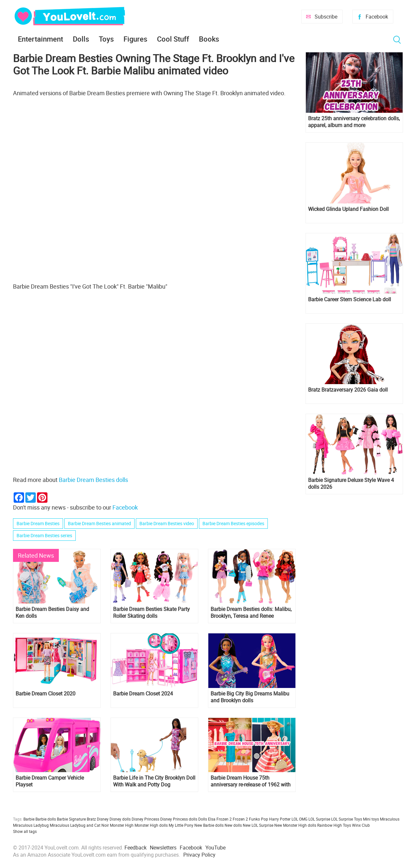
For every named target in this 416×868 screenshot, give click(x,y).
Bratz (91, 819)
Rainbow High (330, 825)
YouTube (215, 848)
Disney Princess (145, 819)
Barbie (29, 819)
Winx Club (361, 825)
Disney (103, 819)
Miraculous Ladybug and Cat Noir (79, 825)
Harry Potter (280, 819)
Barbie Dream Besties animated (99, 523)
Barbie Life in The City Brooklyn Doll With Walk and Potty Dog (154, 781)
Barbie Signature (71, 819)
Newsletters (163, 848)
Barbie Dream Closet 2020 (45, 694)
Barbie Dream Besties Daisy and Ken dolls (52, 613)
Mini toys (371, 819)
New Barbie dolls (209, 825)
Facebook (377, 17)
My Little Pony (181, 825)
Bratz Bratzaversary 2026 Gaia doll (348, 390)
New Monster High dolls (295, 825)
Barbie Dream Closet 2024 (143, 694)
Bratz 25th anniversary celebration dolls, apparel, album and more (354, 122)
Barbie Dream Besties (38, 523)
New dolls (233, 825)
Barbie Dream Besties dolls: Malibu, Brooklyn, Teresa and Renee (251, 613)
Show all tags (25, 831)
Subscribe (326, 17)
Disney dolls (120, 819)
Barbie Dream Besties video (167, 523)
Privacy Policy (199, 855)
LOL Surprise (319, 819)
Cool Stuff (173, 39)
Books (209, 39)
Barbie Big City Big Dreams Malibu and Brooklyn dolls (250, 697)
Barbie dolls (46, 819)
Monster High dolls (151, 825)
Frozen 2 (240, 819)
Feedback (136, 848)
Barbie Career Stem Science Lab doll (350, 299)
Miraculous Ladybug (31, 825)
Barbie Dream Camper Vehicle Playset (50, 781)
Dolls (81, 39)
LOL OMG (299, 819)
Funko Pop (259, 819)
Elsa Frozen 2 (220, 819)
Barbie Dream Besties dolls (93, 480)
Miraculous (390, 819)
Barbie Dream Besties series (44, 535)
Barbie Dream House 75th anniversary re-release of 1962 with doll (251, 781)
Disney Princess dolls (179, 819)
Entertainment (40, 39)
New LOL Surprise (258, 825)
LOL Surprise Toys (347, 819)
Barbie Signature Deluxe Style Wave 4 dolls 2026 (351, 484)
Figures (135, 39)
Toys (106, 39)
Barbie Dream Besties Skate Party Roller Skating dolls (151, 613)
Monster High (122, 825)
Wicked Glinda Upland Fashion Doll (348, 209)
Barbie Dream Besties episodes (233, 523)
